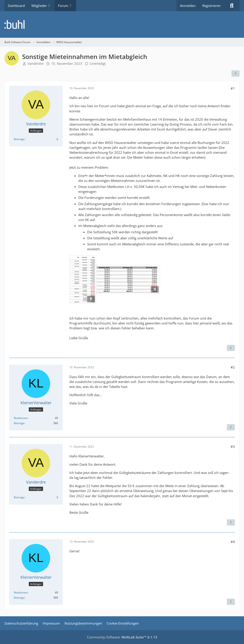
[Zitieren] (231, 348)
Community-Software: (122, 637)
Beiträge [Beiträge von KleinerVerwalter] (19, 423)
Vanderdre (35, 63)
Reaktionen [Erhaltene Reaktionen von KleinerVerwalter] (21, 418)
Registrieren (211, 6)
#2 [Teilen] (233, 367)
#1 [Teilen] (233, 88)
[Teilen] (236, 74)
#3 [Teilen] (233, 446)
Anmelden (188, 6)
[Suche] (232, 6)
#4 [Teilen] (233, 542)
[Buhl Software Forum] (122, 24)
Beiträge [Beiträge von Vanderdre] (19, 139)
